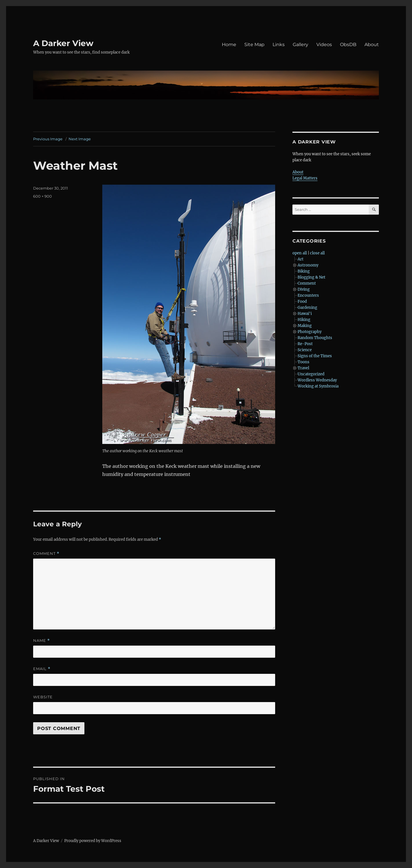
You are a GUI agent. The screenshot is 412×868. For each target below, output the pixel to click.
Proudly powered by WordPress (93, 841)
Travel (303, 368)
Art (301, 259)
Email (42, 669)
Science (305, 350)
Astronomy (308, 265)
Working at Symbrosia (318, 386)
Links (279, 45)
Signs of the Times (315, 356)
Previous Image (48, 139)
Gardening (307, 308)
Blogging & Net (311, 277)
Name (41, 641)
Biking (304, 271)
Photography (310, 332)
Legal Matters (305, 178)
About (372, 45)
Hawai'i (305, 314)
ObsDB (348, 45)
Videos (324, 45)
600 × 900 (42, 196)
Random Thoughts (315, 338)
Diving (304, 289)
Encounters (308, 295)
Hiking (304, 320)
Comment (46, 554)
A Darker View (63, 43)
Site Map (254, 45)
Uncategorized (311, 374)
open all (300, 253)
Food (302, 301)
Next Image (80, 139)
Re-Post (305, 344)
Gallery (301, 45)
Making (305, 326)
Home (229, 45)
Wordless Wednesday (317, 380)
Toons (304, 362)
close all (317, 253)
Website (43, 697)
